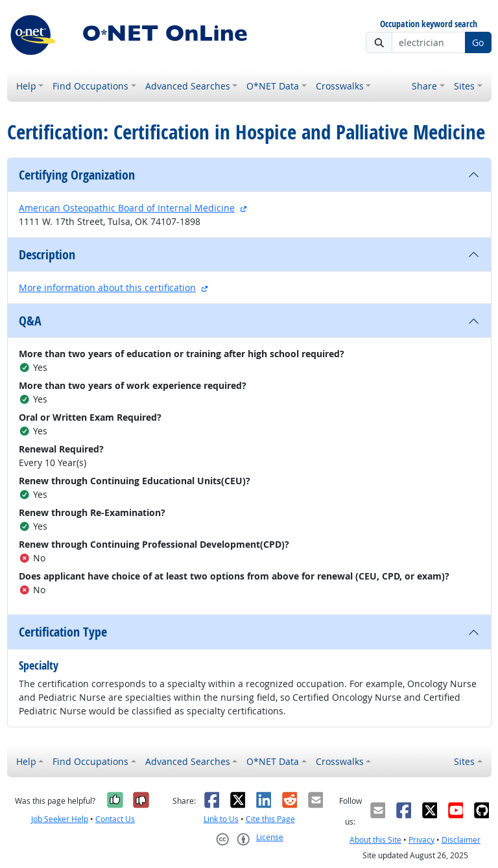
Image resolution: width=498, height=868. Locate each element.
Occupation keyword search (429, 24)
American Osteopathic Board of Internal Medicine (127, 208)
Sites (464, 86)
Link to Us (221, 819)
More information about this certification (107, 287)
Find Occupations (90, 86)
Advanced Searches (188, 86)
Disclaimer (461, 840)
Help (26, 86)
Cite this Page (270, 819)
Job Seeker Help (60, 819)
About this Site (375, 840)
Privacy (421, 840)
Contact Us (115, 819)
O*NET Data (273, 86)
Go (478, 42)
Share (424, 86)
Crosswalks (340, 86)
